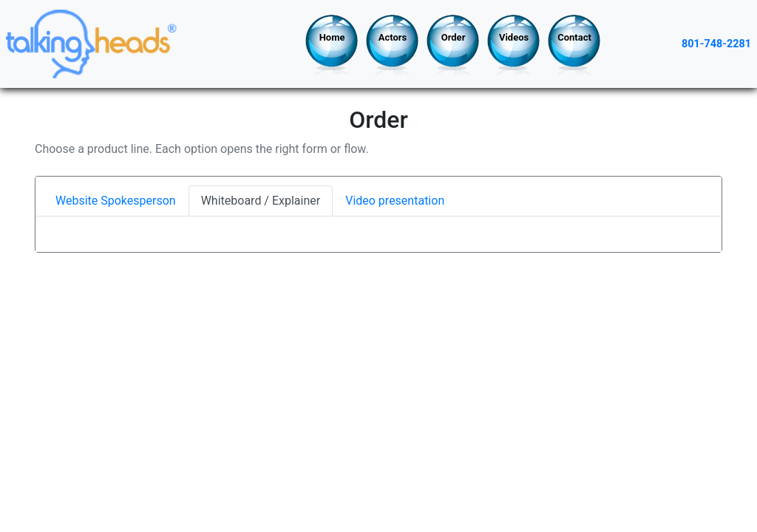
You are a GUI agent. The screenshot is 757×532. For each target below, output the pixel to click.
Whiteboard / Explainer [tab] (261, 201)
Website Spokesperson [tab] (116, 201)
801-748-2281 (716, 44)
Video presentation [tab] (395, 201)
